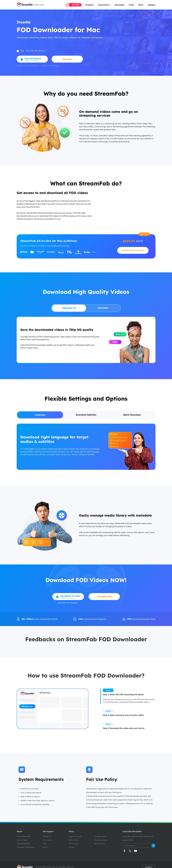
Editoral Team (22, 840)
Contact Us (47, 836)
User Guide (47, 840)
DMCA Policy (74, 840)
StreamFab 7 (104, 5)
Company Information (25, 847)
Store (141, 5)
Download (120, 5)
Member (152, 5)
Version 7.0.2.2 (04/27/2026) (28, 66)
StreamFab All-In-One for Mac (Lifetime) (49, 241)
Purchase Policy (101, 840)
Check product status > (50, 66)
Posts (131, 5)
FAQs (45, 844)
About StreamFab (24, 836)
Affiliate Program (23, 844)
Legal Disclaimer (75, 836)
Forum (45, 847)
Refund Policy (100, 844)
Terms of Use (74, 844)
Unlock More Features (133, 250)
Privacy (72, 847)
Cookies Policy (100, 836)
